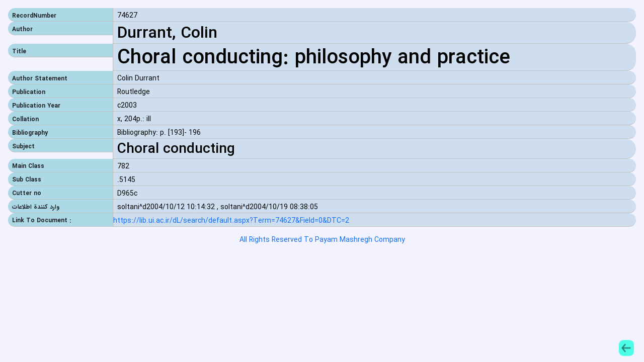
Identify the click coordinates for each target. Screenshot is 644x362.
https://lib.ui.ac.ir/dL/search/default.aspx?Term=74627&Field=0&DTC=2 (231, 221)
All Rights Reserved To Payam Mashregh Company (322, 240)
